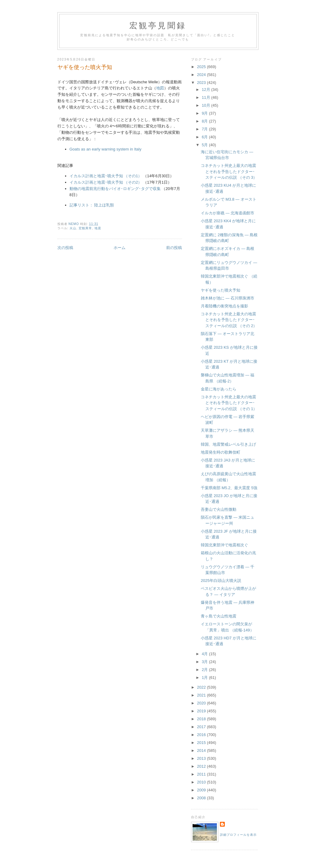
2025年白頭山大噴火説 (221, 581)
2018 (202, 719)
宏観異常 (85, 228)
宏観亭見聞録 (158, 26)
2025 (202, 67)
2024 (202, 75)
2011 (202, 774)
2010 (202, 782)
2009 (202, 790)
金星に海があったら (219, 389)
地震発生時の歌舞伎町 (221, 452)
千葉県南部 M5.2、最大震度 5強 (229, 488)
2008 (202, 798)
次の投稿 (65, 248)
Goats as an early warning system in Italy (106, 149)
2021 (202, 695)
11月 (206, 97)
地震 (98, 228)
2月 (205, 670)
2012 (202, 766)
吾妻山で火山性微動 (219, 509)
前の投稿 (174, 248)
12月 (206, 90)
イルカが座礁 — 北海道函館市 (228, 213)
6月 (205, 137)
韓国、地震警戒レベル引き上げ (228, 444)
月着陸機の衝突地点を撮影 (224, 306)
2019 (202, 711)
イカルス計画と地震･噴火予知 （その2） (106, 182)
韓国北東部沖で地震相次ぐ (224, 545)
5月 (205, 145)
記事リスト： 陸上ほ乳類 (92, 205)
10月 (206, 105)
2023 (202, 83)
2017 (202, 727)
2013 (202, 758)
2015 (202, 743)
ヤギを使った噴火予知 (221, 290)
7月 (205, 129)
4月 (205, 654)
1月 (205, 678)
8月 (205, 121)
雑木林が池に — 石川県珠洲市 (228, 298)
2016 (202, 735)
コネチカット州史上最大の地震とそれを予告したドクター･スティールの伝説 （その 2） (229, 320)
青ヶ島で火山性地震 (219, 616)
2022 (202, 687)
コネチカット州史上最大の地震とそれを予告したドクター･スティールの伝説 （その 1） (229, 403)
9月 (205, 113)
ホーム (120, 248)
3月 (205, 662)
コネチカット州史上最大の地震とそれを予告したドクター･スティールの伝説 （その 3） (229, 171)
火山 (73, 228)
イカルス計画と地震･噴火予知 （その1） (106, 176)
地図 (160, 88)
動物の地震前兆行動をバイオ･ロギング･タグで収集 (115, 189)
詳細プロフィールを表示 (238, 835)
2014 (202, 750)
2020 (202, 703)
